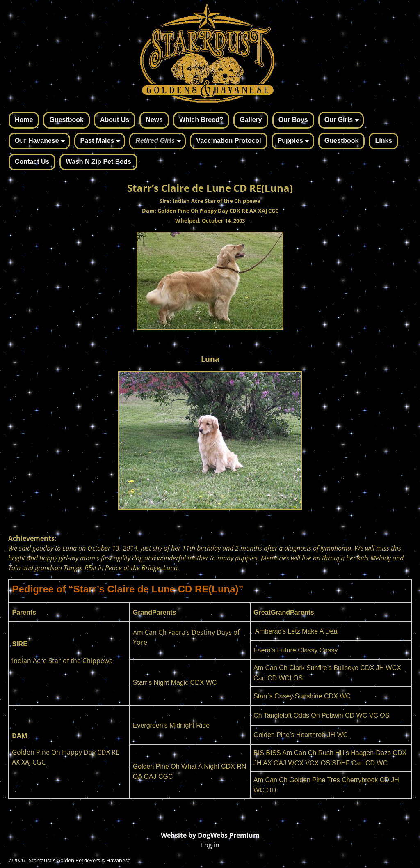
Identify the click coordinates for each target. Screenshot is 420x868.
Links (383, 141)
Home (24, 120)
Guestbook (66, 120)
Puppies (295, 142)
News (154, 120)
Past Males (102, 142)
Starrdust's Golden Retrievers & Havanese (80, 860)
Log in (210, 845)
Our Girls (344, 121)
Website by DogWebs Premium (210, 835)
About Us (115, 120)
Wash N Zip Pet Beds (98, 162)
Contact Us (32, 162)
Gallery (251, 120)
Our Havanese (42, 142)
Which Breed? (201, 120)
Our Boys (293, 120)
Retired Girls (160, 142)
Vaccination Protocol (228, 141)
